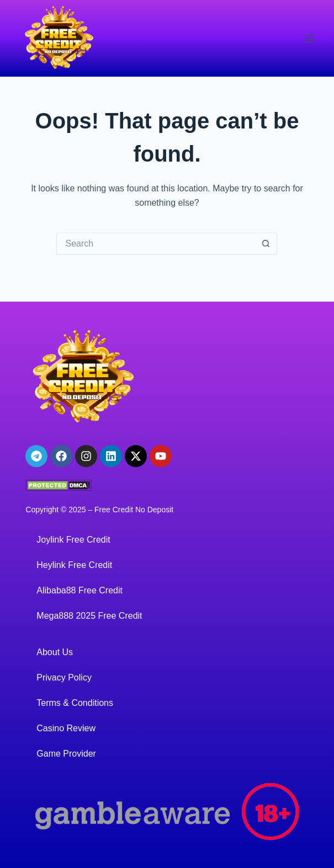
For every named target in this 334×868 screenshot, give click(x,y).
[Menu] (309, 39)
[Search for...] (156, 244)
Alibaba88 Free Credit (79, 590)
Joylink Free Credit (73, 540)
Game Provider (66, 754)
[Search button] (266, 244)
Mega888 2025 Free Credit (89, 616)
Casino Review (66, 728)
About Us (55, 652)
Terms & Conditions (75, 703)
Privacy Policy (64, 677)
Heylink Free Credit (74, 565)
